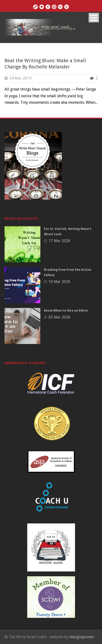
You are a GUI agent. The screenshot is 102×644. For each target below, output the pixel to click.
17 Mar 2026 (59, 241)
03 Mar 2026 (59, 317)
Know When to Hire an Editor (66, 310)
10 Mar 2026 (59, 282)
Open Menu (94, 18)
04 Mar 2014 (20, 78)
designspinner (82, 637)
